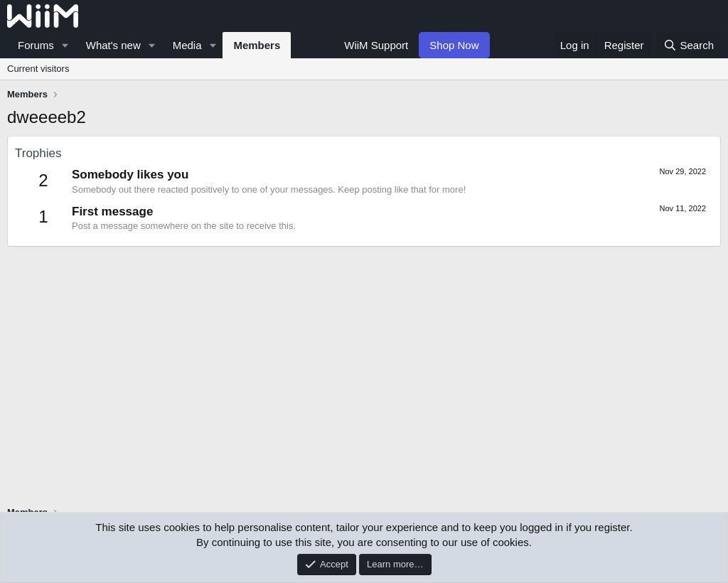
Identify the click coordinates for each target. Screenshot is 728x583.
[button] (65, 45)
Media (187, 45)
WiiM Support (376, 45)
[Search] (689, 45)
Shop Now (454, 45)
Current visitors (38, 69)
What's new (113, 45)
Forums (36, 45)
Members (257, 45)
